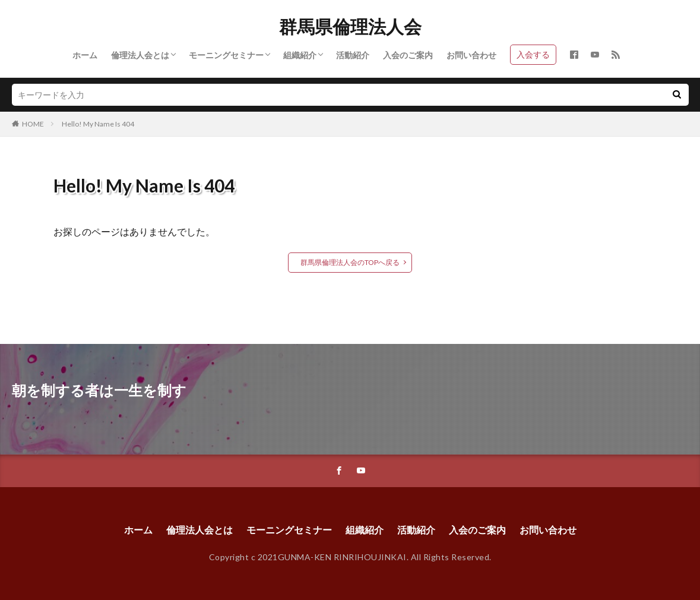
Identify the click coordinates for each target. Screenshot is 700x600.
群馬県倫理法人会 (350, 27)
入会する (533, 54)
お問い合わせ (471, 55)
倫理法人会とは (140, 55)
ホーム (85, 55)
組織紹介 (300, 55)
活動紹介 (353, 55)
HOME (33, 124)
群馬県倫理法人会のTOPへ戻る (350, 262)
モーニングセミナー (226, 55)
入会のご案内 (408, 55)
